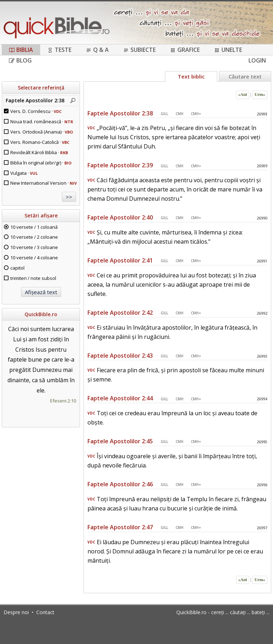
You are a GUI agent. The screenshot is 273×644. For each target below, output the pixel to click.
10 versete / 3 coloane (34, 247)
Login (257, 60)
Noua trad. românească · (42, 121)
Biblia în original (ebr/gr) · (41, 163)
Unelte (228, 50)
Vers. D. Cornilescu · (36, 111)
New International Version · (44, 183)
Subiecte (139, 50)
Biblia (21, 50)
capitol (17, 268)
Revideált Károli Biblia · (39, 152)
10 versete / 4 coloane (34, 258)
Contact (45, 612)
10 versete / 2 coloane (34, 237)
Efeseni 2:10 (63, 401)
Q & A (97, 50)
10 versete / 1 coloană (34, 227)
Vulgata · (24, 173)
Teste (59, 50)
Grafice (185, 50)
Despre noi (16, 612)
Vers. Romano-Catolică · (40, 142)
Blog (20, 60)
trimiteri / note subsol (33, 278)
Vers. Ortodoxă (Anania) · (42, 132)
